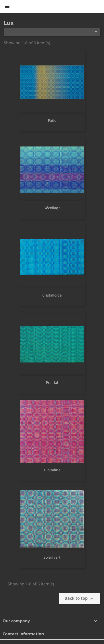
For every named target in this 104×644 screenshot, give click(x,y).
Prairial (52, 383)
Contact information (23, 634)
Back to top (80, 599)
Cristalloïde (52, 295)
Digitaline (52, 470)
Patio (52, 120)
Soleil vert (52, 557)
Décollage (52, 208)
